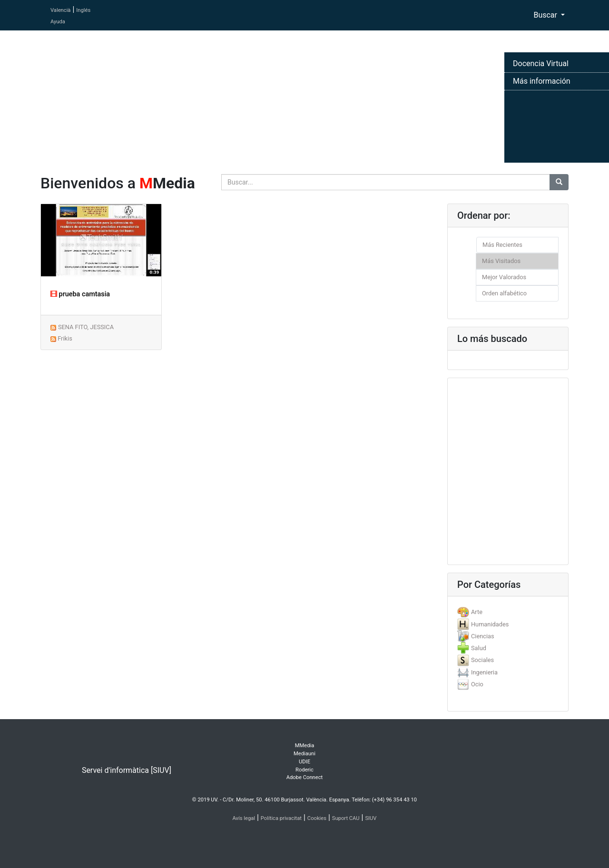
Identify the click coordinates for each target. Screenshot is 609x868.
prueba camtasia (80, 294)
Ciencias (483, 636)
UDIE (304, 762)
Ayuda (58, 22)
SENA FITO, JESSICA (86, 327)
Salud (479, 648)
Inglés (83, 10)
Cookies (317, 818)
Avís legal (244, 818)
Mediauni (304, 754)
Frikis (65, 338)
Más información (542, 81)
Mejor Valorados (504, 277)
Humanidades (490, 624)
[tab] (508, 612)
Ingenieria (484, 672)
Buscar (546, 15)
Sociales (482, 660)
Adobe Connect (304, 777)
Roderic (304, 770)
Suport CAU (346, 818)
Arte (477, 612)
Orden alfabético (504, 293)
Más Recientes (502, 245)
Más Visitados (501, 261)
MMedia (305, 746)
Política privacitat (281, 818)
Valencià (60, 10)
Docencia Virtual (541, 63)
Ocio (477, 684)
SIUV (371, 818)
